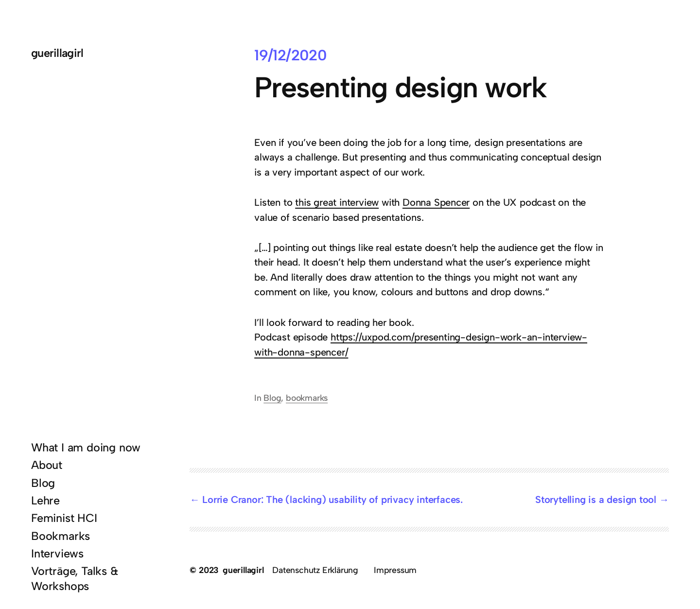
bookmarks (307, 398)
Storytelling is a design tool (596, 500)
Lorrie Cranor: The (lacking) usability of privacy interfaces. (332, 500)
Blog (272, 398)
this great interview (337, 202)
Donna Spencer (436, 202)
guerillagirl (57, 53)
